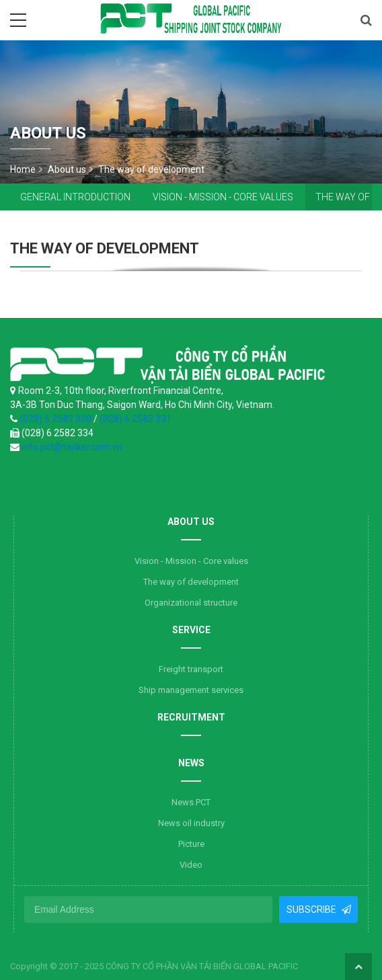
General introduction (75, 197)
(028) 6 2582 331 (136, 419)
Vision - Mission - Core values (223, 197)
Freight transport (191, 669)
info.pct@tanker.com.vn (72, 447)
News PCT (191, 802)
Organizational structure (191, 603)
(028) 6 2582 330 (56, 419)
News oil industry (191, 823)
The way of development (191, 582)
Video (191, 865)
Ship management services (191, 690)
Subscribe (312, 909)
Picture (191, 844)
